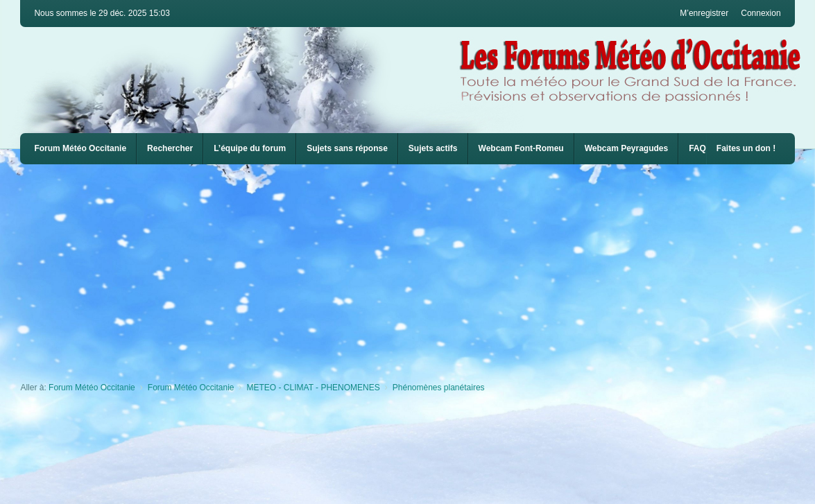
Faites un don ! (746, 148)
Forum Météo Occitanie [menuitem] (80, 148)
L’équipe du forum (250, 148)
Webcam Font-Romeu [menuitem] (521, 148)
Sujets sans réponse (347, 148)
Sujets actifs (433, 148)
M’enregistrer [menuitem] (704, 13)
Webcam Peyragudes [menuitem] (627, 148)
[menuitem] (521, 149)
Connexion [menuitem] (761, 13)
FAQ (697, 148)
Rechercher (170, 148)
